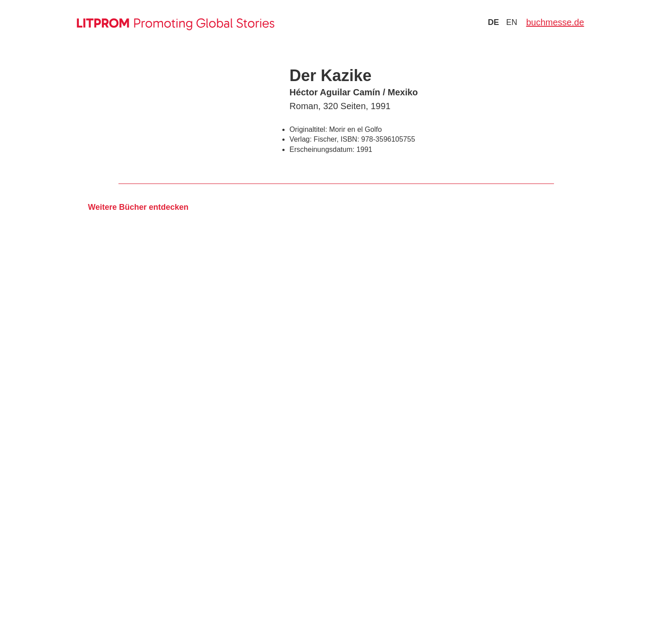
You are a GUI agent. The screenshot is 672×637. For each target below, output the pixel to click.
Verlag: (301, 139)
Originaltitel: (308, 129)
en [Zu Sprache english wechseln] (511, 22)
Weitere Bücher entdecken (138, 207)
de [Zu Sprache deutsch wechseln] (493, 22)
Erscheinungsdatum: (322, 149)
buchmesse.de (555, 22)
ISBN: (350, 139)
